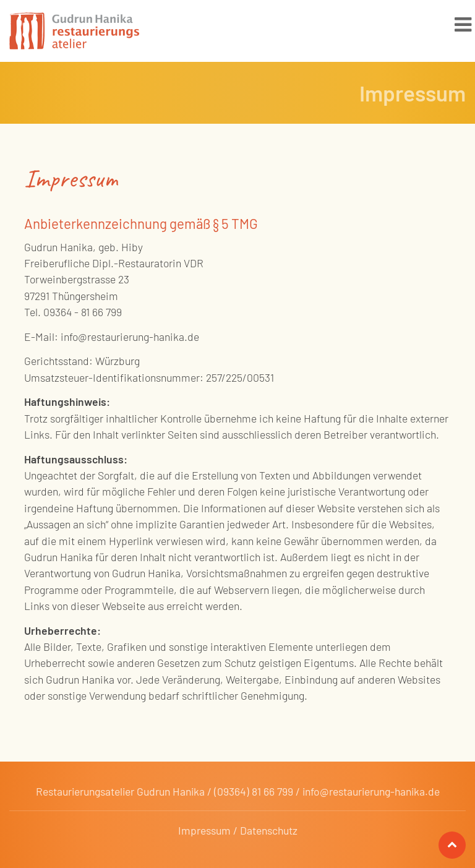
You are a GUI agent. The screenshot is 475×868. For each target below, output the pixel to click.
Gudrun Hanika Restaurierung (74, 34)
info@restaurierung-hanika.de (371, 791)
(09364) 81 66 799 (254, 791)
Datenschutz (269, 830)
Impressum (204, 830)
